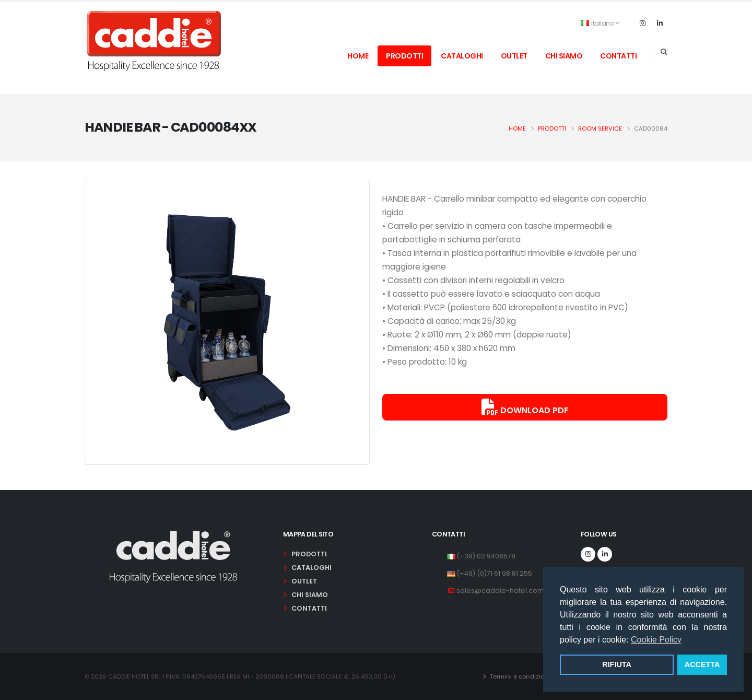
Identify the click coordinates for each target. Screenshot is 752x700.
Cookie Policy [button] (656, 640)
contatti (618, 56)
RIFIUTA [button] (617, 664)
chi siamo (564, 56)
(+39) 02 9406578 (486, 556)
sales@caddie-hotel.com (500, 591)
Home (517, 129)
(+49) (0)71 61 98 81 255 (494, 573)
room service (600, 129)
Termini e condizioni (519, 676)
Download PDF (525, 407)
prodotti (404, 56)
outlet (514, 56)
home (358, 56)
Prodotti (552, 129)
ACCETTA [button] (702, 664)
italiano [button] (600, 23)
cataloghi (462, 56)
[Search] (664, 52)
